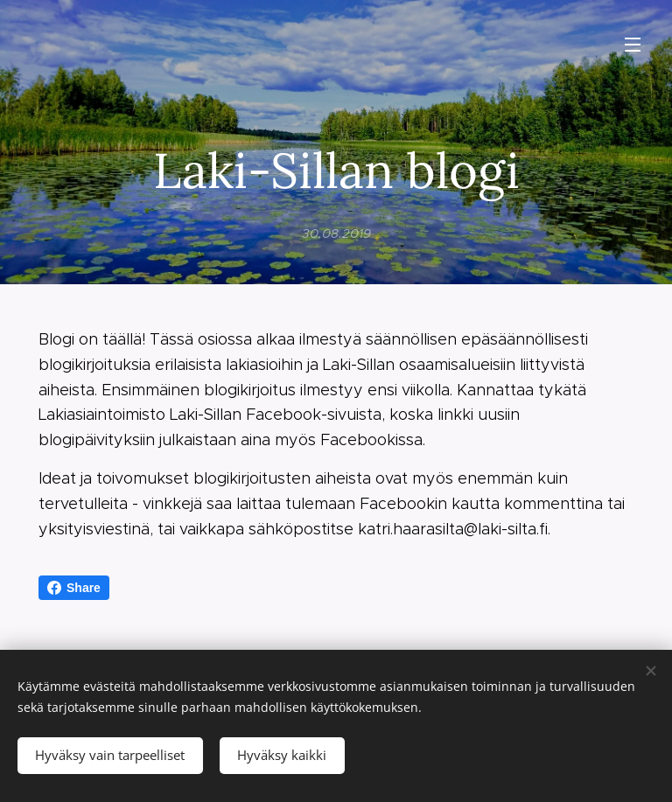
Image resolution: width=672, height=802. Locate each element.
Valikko (633, 45)
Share (74, 588)
